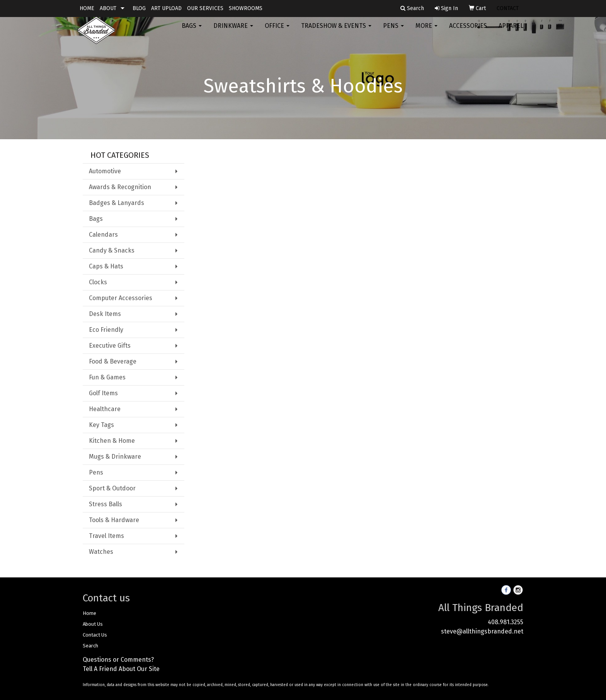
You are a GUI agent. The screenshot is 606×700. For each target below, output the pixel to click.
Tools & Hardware (114, 520)
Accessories (468, 31)
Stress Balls (106, 504)
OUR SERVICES (205, 8)
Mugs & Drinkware (115, 457)
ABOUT (108, 8)
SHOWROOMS (246, 8)
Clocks (98, 282)
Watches (101, 552)
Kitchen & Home (112, 441)
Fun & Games (107, 377)
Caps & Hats (106, 266)
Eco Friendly (106, 330)
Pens (393, 31)
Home (89, 613)
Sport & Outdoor (112, 488)
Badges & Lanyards (117, 203)
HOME (87, 8)
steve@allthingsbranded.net (482, 631)
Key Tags (101, 425)
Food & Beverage (113, 361)
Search (90, 646)
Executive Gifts (110, 346)
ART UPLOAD (166, 8)
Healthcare (105, 409)
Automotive (105, 171)
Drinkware (233, 31)
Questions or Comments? (118, 660)
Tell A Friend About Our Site (121, 669)
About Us (93, 624)
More (426, 31)
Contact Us (95, 635)
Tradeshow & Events (336, 31)
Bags (192, 31)
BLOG (139, 8)
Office (277, 31)
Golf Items (103, 393)
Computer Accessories (121, 298)
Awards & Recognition (120, 187)
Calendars (103, 235)
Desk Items (105, 314)
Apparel (511, 31)
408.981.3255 (506, 622)
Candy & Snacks (112, 250)
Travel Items (106, 536)
